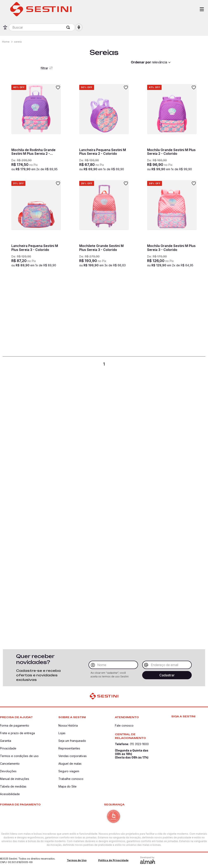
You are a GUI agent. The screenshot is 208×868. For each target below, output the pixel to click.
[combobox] (42, 27)
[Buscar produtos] (69, 27)
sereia (18, 42)
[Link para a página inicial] (6, 42)
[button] (79, 27)
